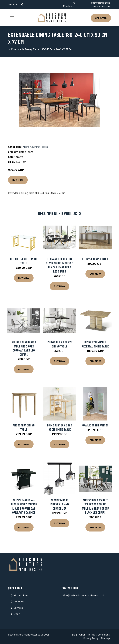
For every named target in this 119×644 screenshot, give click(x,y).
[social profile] (22, 4)
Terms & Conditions (99, 635)
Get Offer (101, 18)
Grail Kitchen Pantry (95, 425)
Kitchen (27, 147)
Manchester (69, 6)
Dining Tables (40, 147)
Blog (74, 635)
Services (18, 608)
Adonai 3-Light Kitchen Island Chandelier (60, 504)
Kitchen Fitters (22, 595)
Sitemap (105, 638)
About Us (19, 602)
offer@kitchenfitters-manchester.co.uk (83, 595)
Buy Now (18, 180)
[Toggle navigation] (12, 18)
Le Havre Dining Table (95, 259)
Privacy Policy (91, 638)
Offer (17, 614)
